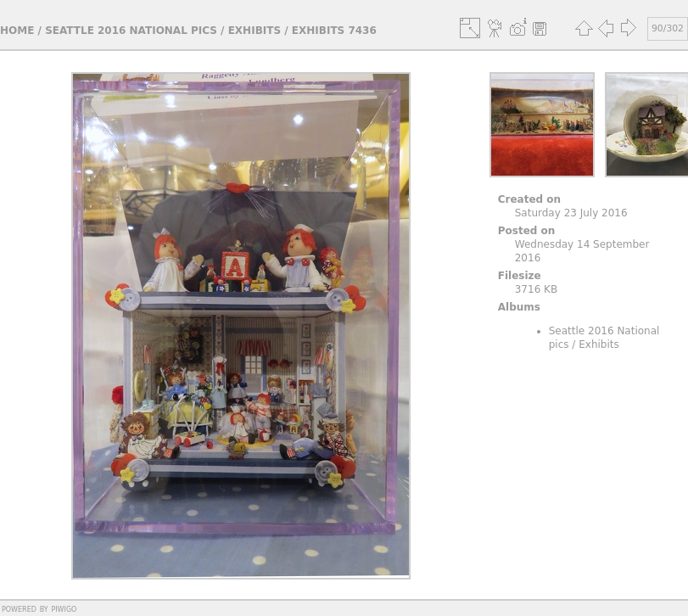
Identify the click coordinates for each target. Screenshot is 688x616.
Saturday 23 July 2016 (571, 213)
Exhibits (255, 31)
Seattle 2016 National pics (131, 31)
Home (17, 31)
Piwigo (64, 608)
